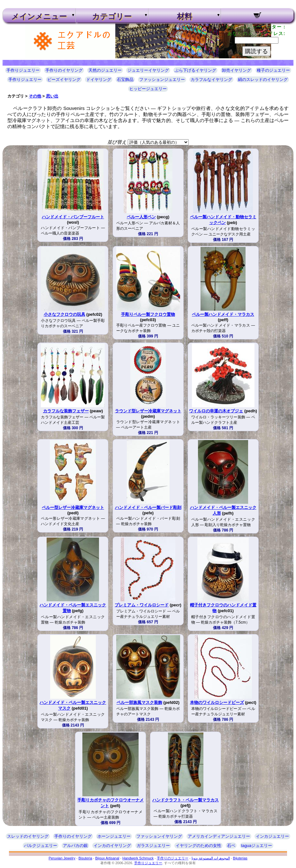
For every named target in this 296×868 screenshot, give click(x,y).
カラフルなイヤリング (211, 80)
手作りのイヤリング (64, 70)
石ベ (231, 846)
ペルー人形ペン (141, 217)
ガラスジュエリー (153, 846)
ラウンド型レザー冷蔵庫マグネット (148, 411)
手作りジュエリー (23, 70)
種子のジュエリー (273, 70)
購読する (256, 51)
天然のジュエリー (105, 70)
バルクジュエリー (41, 846)
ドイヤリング (99, 80)
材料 (185, 17)
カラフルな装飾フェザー (66, 411)
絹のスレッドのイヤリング (263, 80)
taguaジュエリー (257, 846)
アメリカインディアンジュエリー (219, 836)
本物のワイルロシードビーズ (217, 702)
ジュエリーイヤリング (148, 70)
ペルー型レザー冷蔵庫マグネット (73, 507)
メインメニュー (39, 17)
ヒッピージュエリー (148, 89)
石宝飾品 (125, 80)
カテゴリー (112, 17)
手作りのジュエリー (173, 858)
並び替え (117, 142)
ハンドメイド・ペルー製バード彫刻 (148, 507)
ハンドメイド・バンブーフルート (73, 217)
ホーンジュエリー (114, 836)
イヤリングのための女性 (198, 846)
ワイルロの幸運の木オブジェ (216, 411)
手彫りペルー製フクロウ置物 (148, 314)
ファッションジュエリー (162, 80)
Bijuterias (240, 858)
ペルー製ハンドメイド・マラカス (223, 314)
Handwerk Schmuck (138, 858)
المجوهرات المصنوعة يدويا (211, 858)
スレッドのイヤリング (28, 836)
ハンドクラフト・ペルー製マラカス (186, 800)
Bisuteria (85, 858)
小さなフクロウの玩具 (65, 314)
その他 (35, 96)
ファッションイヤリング (159, 836)
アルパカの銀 (75, 846)
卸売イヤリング (236, 70)
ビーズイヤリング (64, 80)
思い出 (52, 96)
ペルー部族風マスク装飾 (139, 702)
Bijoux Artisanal (107, 858)
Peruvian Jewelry (62, 858)
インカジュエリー (272, 836)
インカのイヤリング (112, 846)
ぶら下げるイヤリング (195, 70)
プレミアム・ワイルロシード (142, 605)
